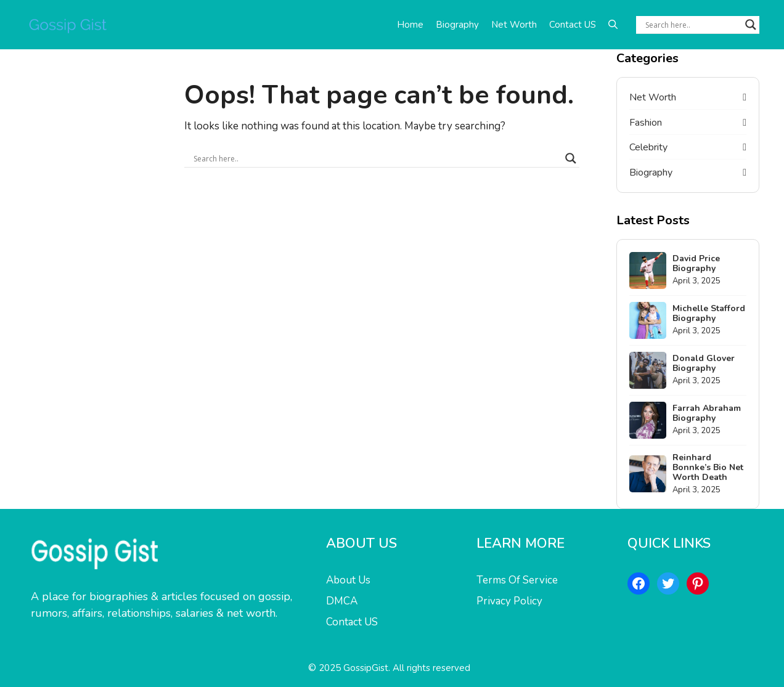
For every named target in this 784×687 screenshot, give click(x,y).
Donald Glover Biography (704, 363)
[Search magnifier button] (751, 25)
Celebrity (648, 147)
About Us (348, 580)
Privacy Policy (509, 601)
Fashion (646, 123)
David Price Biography (696, 263)
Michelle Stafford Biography (709, 313)
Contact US (573, 25)
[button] (613, 25)
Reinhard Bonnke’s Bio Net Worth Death (708, 467)
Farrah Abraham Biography (707, 413)
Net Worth (514, 25)
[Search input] (692, 25)
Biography (457, 25)
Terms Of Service (517, 580)
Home (410, 25)
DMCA (342, 601)
